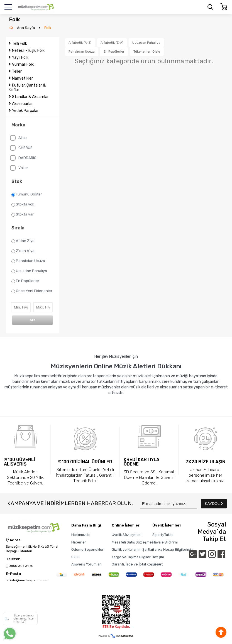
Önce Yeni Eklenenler (32, 291)
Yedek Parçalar (25, 111)
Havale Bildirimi (165, 542)
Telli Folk (19, 44)
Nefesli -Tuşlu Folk (28, 51)
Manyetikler (22, 78)
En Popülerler (25, 281)
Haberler (79, 542)
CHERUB (21, 148)
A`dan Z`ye (23, 241)
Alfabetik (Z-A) (112, 43)
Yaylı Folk (20, 57)
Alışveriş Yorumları (86, 564)
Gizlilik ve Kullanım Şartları (133, 549)
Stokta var (23, 214)
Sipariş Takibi (163, 535)
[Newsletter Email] (168, 504)
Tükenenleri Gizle (147, 52)
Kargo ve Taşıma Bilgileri (132, 557)
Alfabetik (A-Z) (80, 43)
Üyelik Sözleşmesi (127, 535)
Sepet (157, 564)
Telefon (13, 559)
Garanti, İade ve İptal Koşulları (136, 564)
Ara (32, 320)
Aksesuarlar (22, 104)
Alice (18, 138)
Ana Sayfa (26, 28)
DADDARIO (23, 158)
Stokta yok (23, 204)
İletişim (158, 557)
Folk (48, 28)
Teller (17, 71)
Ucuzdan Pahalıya (29, 271)
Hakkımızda (80, 535)
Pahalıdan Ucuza (28, 261)
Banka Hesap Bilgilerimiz (173, 549)
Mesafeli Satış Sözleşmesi (133, 542)
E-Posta (14, 574)
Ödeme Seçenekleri (88, 549)
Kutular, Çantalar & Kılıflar (27, 88)
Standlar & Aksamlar (30, 97)
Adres (13, 540)
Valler (19, 168)
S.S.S (75, 557)
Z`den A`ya (23, 251)
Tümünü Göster (27, 194)
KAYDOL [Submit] (214, 504)
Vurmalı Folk (23, 64)
